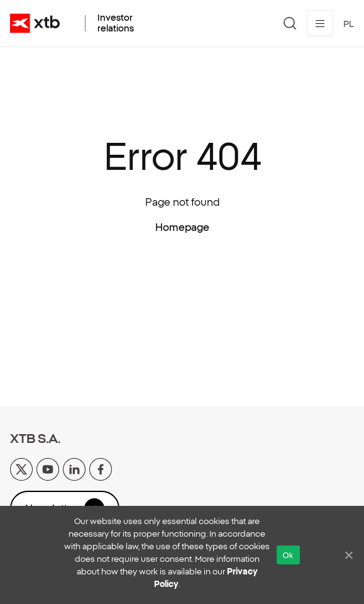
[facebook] (101, 468)
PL (349, 24)
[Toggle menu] (320, 23)
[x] (21, 468)
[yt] (48, 468)
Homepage (182, 227)
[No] (348, 555)
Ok (288, 555)
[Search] (290, 23)
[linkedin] (74, 468)
